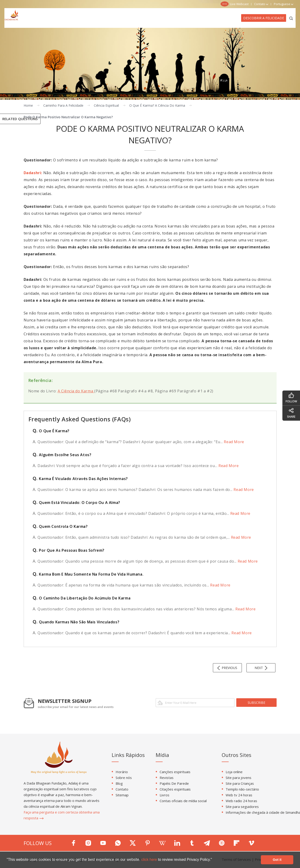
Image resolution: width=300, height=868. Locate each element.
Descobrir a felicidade (264, 18)
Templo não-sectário (242, 789)
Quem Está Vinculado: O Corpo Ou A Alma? (76, 503)
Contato (122, 789)
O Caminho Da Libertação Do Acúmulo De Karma (82, 598)
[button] (214, 860)
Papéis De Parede (174, 783)
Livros (164, 795)
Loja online (234, 772)
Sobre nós (124, 778)
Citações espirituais (175, 789)
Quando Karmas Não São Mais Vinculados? (76, 622)
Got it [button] (277, 860)
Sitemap (122, 795)
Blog (119, 783)
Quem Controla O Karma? (60, 526)
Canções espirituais (175, 772)
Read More (234, 442)
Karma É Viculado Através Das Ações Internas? (80, 479)
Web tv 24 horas (239, 795)
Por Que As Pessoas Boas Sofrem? (69, 550)
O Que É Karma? (51, 431)
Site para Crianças (240, 783)
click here (150, 860)
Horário (122, 772)
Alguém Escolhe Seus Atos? (62, 455)
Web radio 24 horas (241, 801)
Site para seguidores (242, 807)
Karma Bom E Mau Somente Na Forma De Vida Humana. (88, 574)
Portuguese (284, 4)
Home (28, 105)
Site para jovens (238, 778)
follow (291, 398)
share (291, 413)
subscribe (256, 703)
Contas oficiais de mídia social (183, 801)
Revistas (167, 778)
